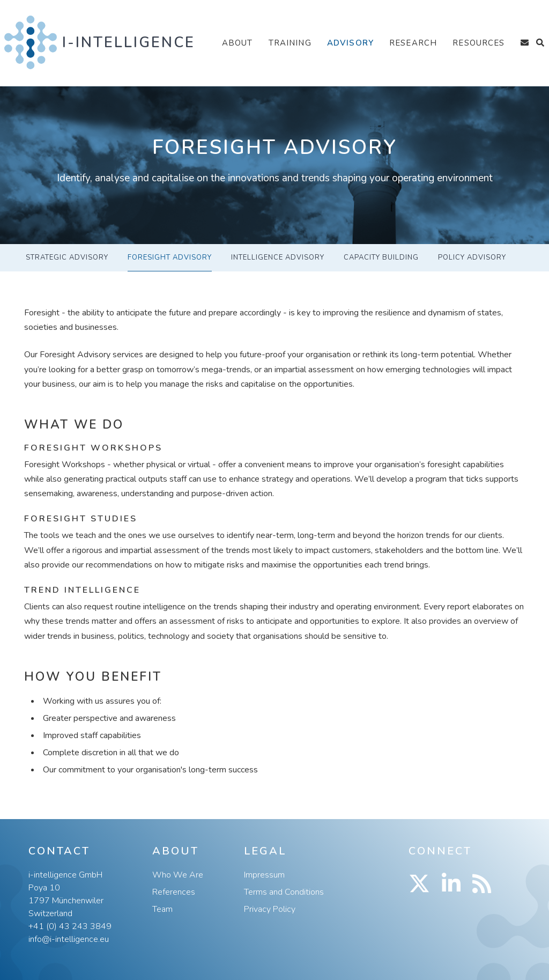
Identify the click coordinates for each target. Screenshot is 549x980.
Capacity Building (381, 257)
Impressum (264, 875)
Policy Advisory (472, 257)
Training (290, 43)
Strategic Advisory (67, 257)
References (174, 892)
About (238, 43)
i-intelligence (129, 43)
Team (162, 909)
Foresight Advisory (170, 257)
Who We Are (178, 875)
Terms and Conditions (284, 892)
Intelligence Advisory (278, 257)
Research (413, 43)
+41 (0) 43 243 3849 (70, 926)
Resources (478, 43)
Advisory (350, 43)
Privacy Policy (270, 909)
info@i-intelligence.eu (69, 939)
